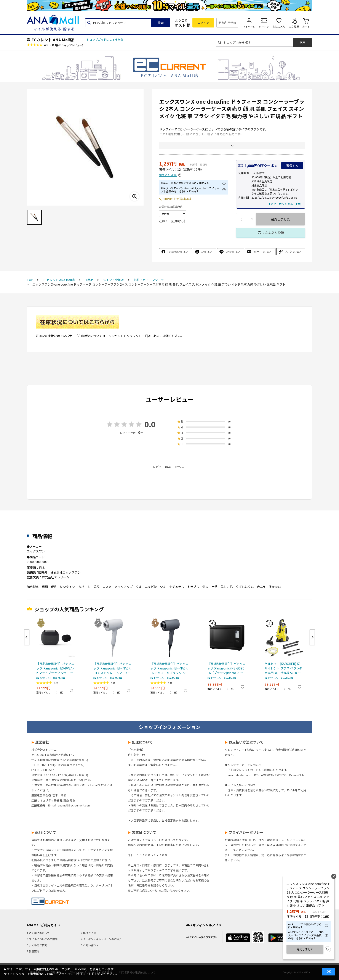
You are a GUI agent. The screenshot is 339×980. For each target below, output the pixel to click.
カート (306, 27)
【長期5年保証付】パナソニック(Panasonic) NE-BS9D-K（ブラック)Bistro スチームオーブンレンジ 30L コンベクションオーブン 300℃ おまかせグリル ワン (227, 668)
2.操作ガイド (88, 933)
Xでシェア (207, 251)
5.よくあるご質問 (37, 945)
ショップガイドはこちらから (105, 39)
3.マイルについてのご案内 (42, 939)
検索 (161, 23)
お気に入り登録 (273, 233)
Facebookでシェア (178, 251)
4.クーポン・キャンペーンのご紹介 (101, 939)
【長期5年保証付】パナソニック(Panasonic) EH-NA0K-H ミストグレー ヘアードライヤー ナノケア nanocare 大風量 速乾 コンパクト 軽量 (112, 668)
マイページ (249, 27)
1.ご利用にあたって (38, 933)
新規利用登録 (227, 23)
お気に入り (279, 27)
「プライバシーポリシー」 (73, 974)
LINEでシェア (233, 251)
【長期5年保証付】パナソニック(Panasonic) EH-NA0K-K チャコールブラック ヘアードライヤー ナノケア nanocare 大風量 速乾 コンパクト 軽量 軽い (169, 668)
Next (312, 637)
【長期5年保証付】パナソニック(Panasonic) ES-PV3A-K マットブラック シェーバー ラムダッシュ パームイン (55, 668)
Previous (27, 637)
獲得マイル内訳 (168, 175)
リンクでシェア (293, 251)
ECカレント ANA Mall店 (53, 40)
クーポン (264, 27)
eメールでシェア (262, 251)
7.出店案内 (33, 951)
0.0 (150, 424)
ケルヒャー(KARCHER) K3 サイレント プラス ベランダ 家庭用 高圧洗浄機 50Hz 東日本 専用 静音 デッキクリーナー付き (283, 668)
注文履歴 (294, 27)
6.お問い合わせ (90, 945)
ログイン (203, 23)
